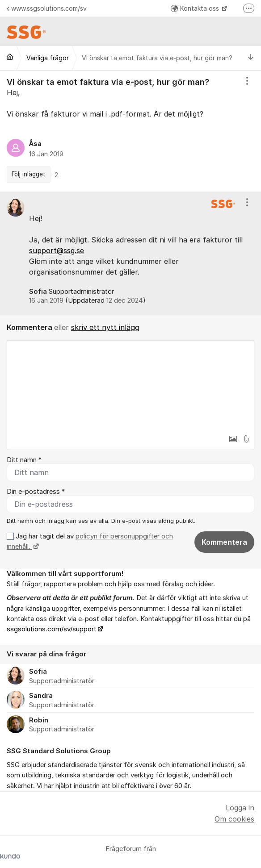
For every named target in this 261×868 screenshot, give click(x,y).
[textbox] (130, 385)
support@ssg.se (57, 250)
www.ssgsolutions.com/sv (47, 8)
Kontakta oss (196, 8)
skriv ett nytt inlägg (105, 327)
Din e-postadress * (36, 492)
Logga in (240, 808)
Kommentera (224, 542)
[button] (233, 439)
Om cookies (234, 819)
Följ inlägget (29, 174)
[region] (130, 131)
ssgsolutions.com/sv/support (52, 629)
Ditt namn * (24, 460)
